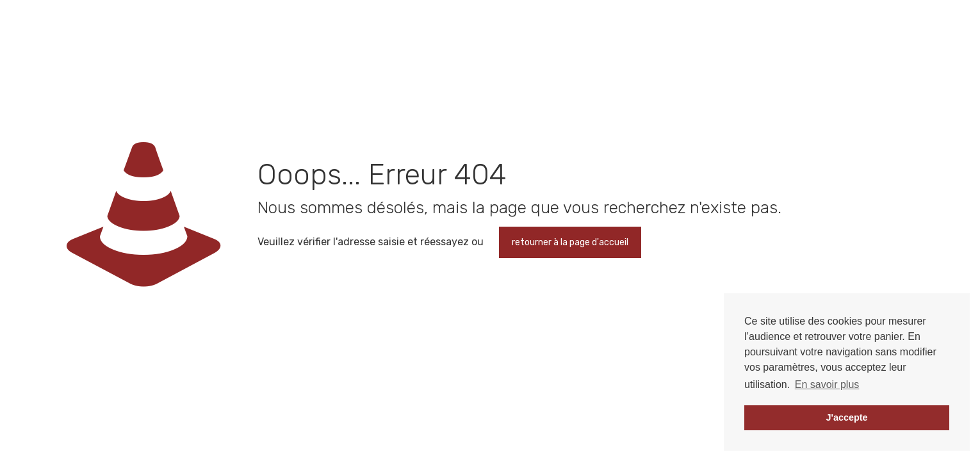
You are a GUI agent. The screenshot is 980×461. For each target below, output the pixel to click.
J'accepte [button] (846, 417)
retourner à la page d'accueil (570, 242)
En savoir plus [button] (827, 384)
